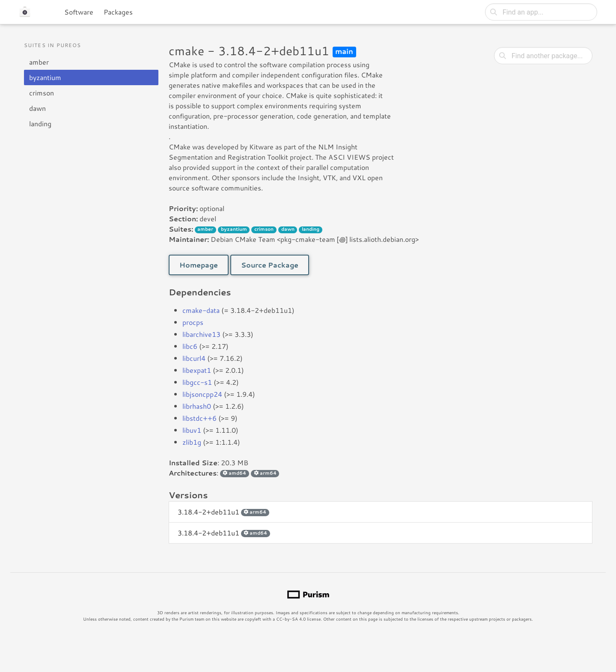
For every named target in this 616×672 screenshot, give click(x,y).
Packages (118, 12)
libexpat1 (197, 370)
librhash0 (197, 406)
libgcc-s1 (197, 382)
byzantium (45, 77)
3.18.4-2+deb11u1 (223, 512)
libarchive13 (201, 334)
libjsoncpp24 (202, 394)
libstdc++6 (199, 418)
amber (39, 62)
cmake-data (201, 310)
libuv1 (192, 430)
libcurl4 (194, 358)
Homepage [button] (199, 265)
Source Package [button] (270, 265)
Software (79, 12)
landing (40, 123)
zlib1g (192, 442)
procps (193, 322)
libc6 (190, 346)
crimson (42, 93)
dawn (37, 108)
